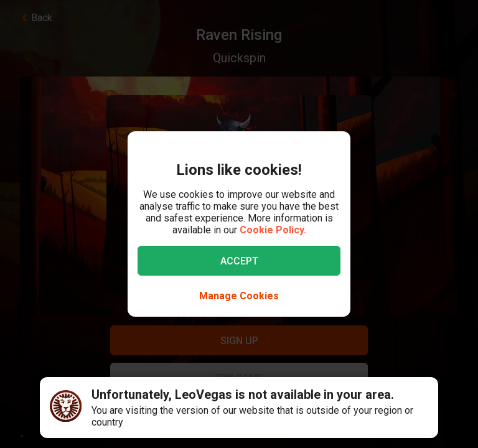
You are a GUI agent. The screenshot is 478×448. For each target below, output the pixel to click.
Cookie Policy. (273, 230)
